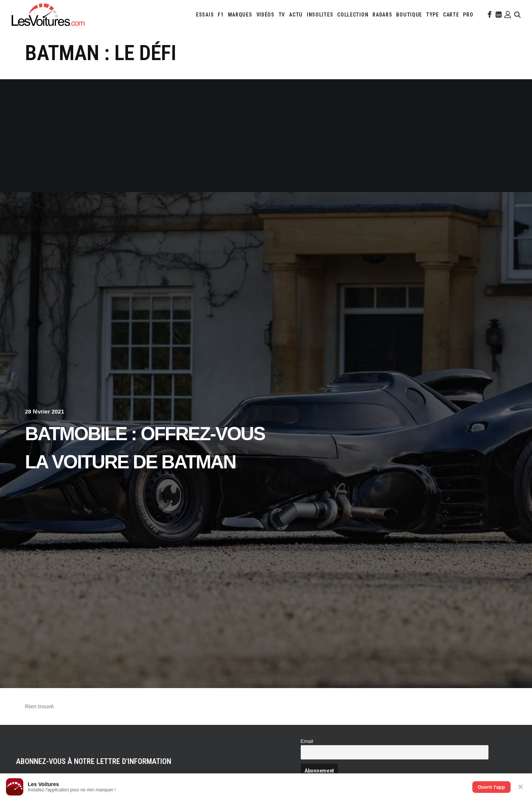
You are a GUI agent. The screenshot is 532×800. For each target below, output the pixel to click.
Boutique (409, 15)
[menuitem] (205, 15)
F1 (221, 15)
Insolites (320, 15)
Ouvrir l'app (491, 787)
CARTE (451, 15)
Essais (205, 15)
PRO (468, 15)
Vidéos (265, 15)
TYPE (433, 15)
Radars (382, 15)
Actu (296, 15)
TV (282, 15)
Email (307, 741)
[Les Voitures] (48, 15)
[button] (489, 15)
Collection (353, 15)
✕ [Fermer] (521, 787)
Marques (240, 15)
